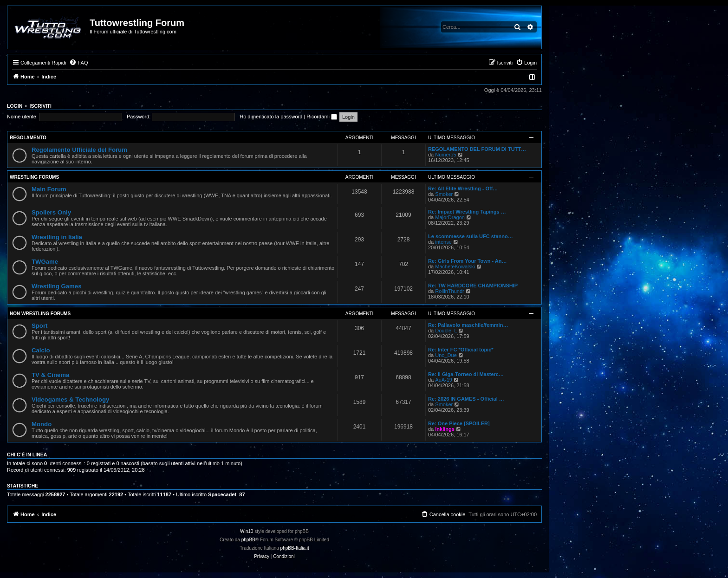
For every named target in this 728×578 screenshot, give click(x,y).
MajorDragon (450, 217)
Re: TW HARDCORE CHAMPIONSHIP (473, 286)
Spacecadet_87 (227, 494)
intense (443, 242)
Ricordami (322, 117)
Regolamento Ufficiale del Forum (79, 150)
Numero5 (445, 155)
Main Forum (49, 189)
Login (15, 106)
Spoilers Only (51, 212)
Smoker (444, 194)
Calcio (41, 350)
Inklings (445, 429)
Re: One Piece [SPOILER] (459, 423)
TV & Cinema (50, 375)
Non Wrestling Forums (40, 314)
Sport (39, 326)
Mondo (42, 424)
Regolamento (28, 138)
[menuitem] (78, 63)
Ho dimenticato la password (271, 117)
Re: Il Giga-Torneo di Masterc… (466, 374)
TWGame (45, 262)
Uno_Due (446, 355)
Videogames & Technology (70, 399)
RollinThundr (449, 291)
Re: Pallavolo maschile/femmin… (468, 325)
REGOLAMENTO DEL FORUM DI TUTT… (477, 149)
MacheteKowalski (455, 266)
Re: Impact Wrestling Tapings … (467, 212)
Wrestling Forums (34, 177)
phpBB (248, 540)
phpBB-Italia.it (295, 548)
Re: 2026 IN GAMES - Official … (466, 399)
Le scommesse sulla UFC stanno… (471, 236)
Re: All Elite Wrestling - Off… (463, 188)
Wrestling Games (57, 286)
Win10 (247, 531)
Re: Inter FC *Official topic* (461, 350)
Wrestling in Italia (57, 237)
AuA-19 (444, 380)
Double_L (446, 331)
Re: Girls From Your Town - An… (468, 261)
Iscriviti (41, 106)
